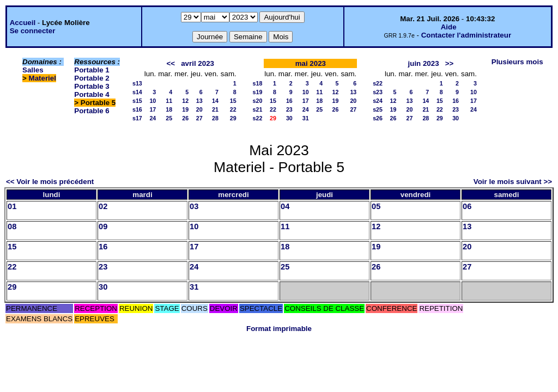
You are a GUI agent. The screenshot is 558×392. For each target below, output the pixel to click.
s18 (258, 83)
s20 (258, 101)
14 (215, 101)
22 (233, 109)
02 (103, 206)
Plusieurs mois (517, 62)
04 (285, 206)
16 (289, 101)
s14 (137, 92)
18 (169, 109)
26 (185, 118)
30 (289, 118)
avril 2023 (198, 63)
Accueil (23, 23)
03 (194, 206)
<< (171, 63)
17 (153, 109)
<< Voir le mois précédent (50, 182)
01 (12, 206)
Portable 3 (92, 86)
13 (199, 101)
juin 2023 (424, 63)
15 (233, 101)
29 (233, 118)
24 (153, 118)
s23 (378, 92)
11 (169, 101)
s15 (137, 101)
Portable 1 (92, 70)
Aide (449, 27)
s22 (258, 118)
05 (376, 206)
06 (467, 206)
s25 (378, 109)
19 (185, 109)
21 (215, 109)
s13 (137, 83)
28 (215, 118)
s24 (378, 101)
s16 (137, 109)
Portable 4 (92, 94)
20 (199, 109)
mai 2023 (311, 63)
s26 (378, 118)
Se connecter (33, 31)
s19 (258, 92)
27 (199, 118)
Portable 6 (92, 111)
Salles (33, 70)
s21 (258, 109)
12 (185, 101)
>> (450, 63)
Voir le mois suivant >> (513, 182)
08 (12, 226)
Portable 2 (92, 78)
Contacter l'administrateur (466, 35)
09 (103, 226)
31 (306, 118)
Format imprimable (279, 329)
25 (169, 118)
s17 (137, 118)
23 (289, 109)
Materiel (43, 78)
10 (153, 101)
